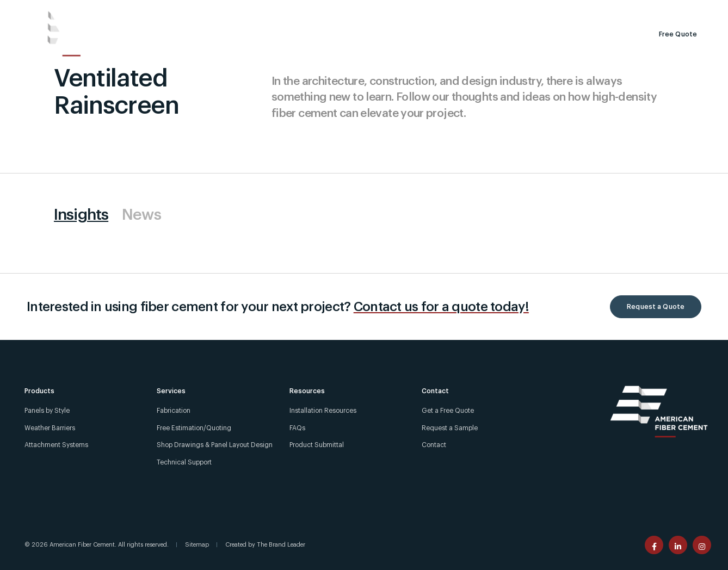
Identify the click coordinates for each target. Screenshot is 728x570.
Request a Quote (656, 307)
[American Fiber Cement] (66, 34)
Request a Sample (588, 34)
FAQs (297, 428)
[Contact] (699, 9)
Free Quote (678, 34)
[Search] (527, 34)
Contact (434, 445)
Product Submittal (317, 445)
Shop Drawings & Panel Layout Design (215, 445)
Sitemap (197, 545)
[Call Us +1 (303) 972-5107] (542, 9)
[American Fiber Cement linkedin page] (678, 545)
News (141, 215)
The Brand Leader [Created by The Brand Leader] (281, 545)
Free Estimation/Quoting (194, 428)
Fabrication (174, 411)
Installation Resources (323, 411)
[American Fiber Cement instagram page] (702, 545)
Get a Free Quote (448, 411)
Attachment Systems (56, 445)
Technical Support (184, 462)
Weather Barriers (50, 428)
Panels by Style (47, 411)
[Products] (150, 34)
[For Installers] (633, 9)
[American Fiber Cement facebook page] (654, 545)
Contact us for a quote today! (441, 307)
